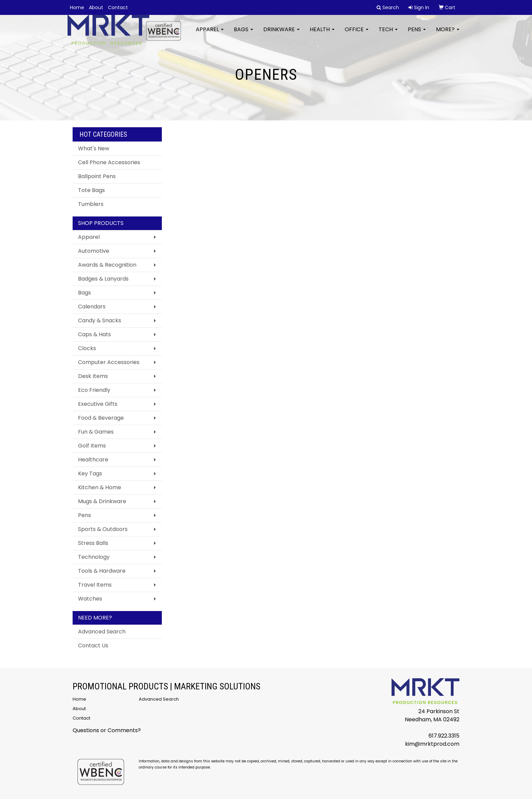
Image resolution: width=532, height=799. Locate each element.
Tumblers (91, 204)
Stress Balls (93, 543)
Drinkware (281, 34)
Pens (417, 34)
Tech (388, 34)
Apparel (210, 34)
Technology (94, 557)
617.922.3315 (444, 736)
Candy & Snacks (100, 320)
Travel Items (95, 585)
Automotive (94, 251)
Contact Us (93, 645)
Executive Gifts (98, 404)
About (96, 7)
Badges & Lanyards (103, 279)
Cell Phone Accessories (109, 162)
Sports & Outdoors (103, 529)
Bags (243, 34)
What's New (94, 148)
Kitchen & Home (100, 487)
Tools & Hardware (102, 571)
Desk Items (93, 376)
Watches (90, 599)
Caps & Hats (94, 334)
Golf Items (92, 446)
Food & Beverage (101, 418)
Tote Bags (91, 190)
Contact (118, 7)
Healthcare (93, 460)
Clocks (87, 348)
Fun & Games (96, 432)
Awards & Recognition (107, 265)
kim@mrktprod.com (432, 744)
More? (448, 34)
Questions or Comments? (107, 730)
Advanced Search (102, 632)
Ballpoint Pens (97, 176)
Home (77, 7)
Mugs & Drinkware (102, 501)
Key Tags (90, 473)
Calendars (92, 307)
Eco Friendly (94, 390)
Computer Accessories (109, 362)
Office (357, 34)
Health (322, 34)
